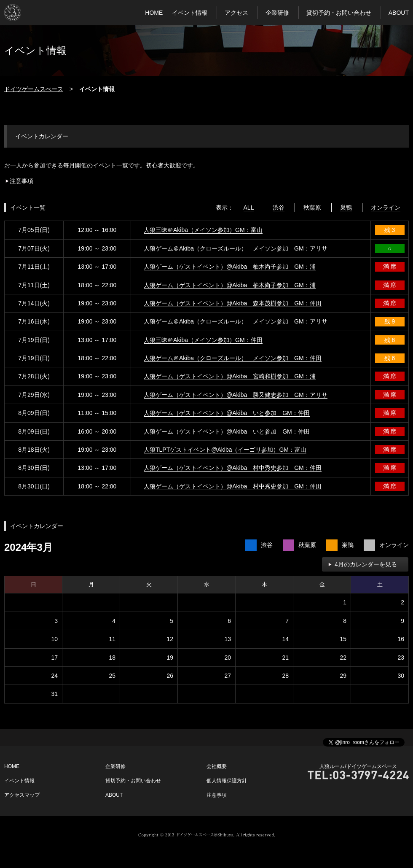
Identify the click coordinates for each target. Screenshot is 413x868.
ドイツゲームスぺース (34, 89)
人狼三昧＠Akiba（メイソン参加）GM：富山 (203, 230)
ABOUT (399, 13)
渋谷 (279, 208)
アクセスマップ (22, 795)
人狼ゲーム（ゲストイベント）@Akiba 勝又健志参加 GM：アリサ (236, 395)
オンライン (386, 208)
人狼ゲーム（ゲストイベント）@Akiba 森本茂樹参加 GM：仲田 (233, 303)
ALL (249, 208)
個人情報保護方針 (227, 781)
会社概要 (217, 766)
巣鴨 (346, 208)
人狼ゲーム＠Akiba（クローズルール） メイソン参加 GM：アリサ (236, 248)
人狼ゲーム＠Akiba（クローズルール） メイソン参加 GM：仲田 (233, 358)
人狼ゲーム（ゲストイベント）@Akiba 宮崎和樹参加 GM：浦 (230, 376)
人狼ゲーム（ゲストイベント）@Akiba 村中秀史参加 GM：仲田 (233, 468)
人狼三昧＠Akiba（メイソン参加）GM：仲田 (203, 340)
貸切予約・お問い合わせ (339, 13)
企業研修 (277, 13)
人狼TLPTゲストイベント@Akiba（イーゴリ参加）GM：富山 (225, 450)
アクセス (236, 13)
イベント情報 (190, 13)
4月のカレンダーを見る (366, 564)
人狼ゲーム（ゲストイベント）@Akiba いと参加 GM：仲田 (227, 413)
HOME (154, 13)
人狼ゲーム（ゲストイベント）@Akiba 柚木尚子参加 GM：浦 (230, 267)
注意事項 (21, 181)
